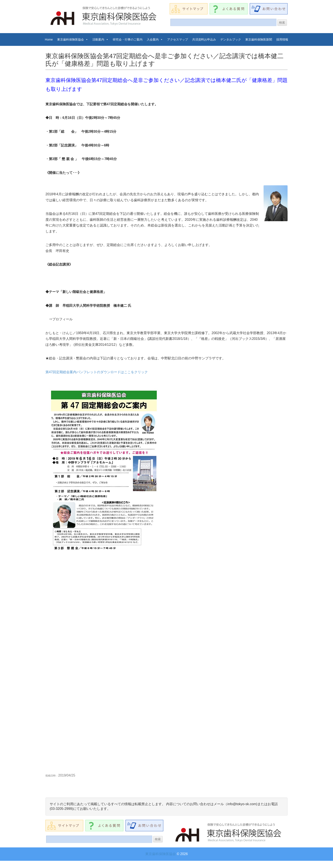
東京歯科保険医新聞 (259, 39)
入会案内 (155, 39)
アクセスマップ (178, 39)
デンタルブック (231, 39)
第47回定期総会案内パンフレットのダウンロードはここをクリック (97, 372)
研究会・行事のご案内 (128, 39)
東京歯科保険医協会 (73, 39)
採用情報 (282, 39)
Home (49, 39)
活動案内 (100, 39)
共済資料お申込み (204, 39)
